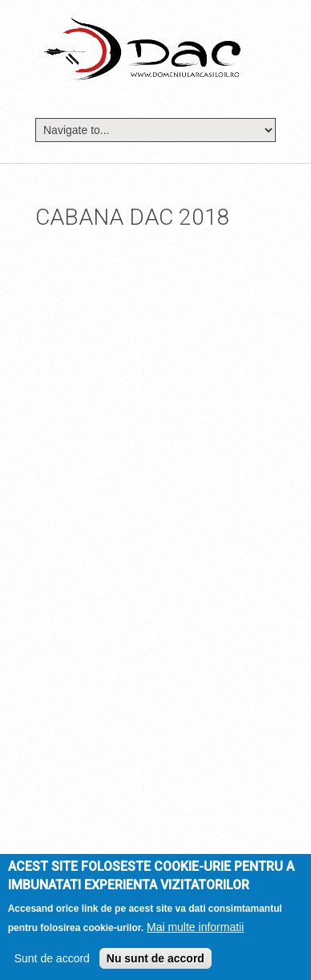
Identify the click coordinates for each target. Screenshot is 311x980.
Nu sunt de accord (155, 958)
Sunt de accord (52, 958)
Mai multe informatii (195, 927)
